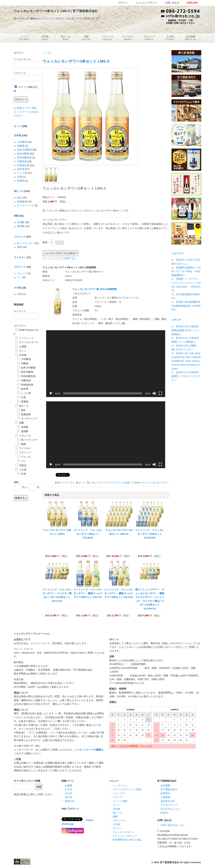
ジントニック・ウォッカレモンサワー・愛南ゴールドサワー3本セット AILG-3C (88, 593)
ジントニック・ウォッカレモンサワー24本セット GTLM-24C (150, 534)
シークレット (25, 338)
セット (82, 483)
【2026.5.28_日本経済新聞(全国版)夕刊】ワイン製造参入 (186, 330)
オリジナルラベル (27, 342)
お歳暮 (21, 346)
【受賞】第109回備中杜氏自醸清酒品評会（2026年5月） (186, 306)
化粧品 (21, 465)
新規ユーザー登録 (27, 108)
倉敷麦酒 (22, 201)
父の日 (69, 793)
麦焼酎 (21, 226)
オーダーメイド (26, 205)
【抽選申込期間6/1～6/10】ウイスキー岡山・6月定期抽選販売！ (186, 271)
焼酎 (16, 216)
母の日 (69, 797)
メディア (176, 320)
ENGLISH (192, 3)
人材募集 (165, 797)
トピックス (178, 253)
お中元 (69, 789)
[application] (106, 364)
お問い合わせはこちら (173, 825)
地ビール (19, 191)
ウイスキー (20, 257)
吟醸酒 (21, 146)
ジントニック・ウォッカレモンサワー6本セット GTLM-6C (88, 534)
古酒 (20, 177)
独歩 (20, 198)
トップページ (120, 785)
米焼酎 (21, 222)
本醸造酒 (22, 161)
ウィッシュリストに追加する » (59, 258)
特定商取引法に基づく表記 (127, 840)
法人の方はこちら (170, 809)
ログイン (19, 53)
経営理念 (165, 793)
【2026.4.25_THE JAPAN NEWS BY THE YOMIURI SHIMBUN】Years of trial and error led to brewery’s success (186, 361)
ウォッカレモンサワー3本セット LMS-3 (76, 61)
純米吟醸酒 (23, 154)
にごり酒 (22, 173)
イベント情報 (120, 801)
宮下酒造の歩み (169, 789)
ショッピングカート (124, 832)
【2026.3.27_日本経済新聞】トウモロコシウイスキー (186, 376)
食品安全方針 (168, 801)
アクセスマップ (169, 805)
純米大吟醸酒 (24, 150)
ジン (20, 277)
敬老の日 (70, 801)
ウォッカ (22, 273)
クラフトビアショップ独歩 (127, 789)
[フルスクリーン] (160, 393)
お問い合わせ (172, 3)
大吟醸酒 (22, 142)
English (164, 813)
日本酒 (17, 135)
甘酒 (20, 294)
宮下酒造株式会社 (169, 862)
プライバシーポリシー (125, 836)
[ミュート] (154, 393)
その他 (17, 288)
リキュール (96, 483)
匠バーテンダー (66, 483)
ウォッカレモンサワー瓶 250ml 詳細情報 (94, 289)
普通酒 (21, 181)
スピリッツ (20, 267)
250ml (137, 483)
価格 (16, 482)
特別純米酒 (23, 165)
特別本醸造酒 (24, 158)
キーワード (20, 311)
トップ (46, 53)
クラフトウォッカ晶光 (118, 483)
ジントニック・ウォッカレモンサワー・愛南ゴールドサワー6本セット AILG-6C (119, 593)
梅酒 (20, 247)
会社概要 (165, 785)
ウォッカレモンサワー (157, 483)
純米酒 (21, 169)
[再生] (51, 393)
